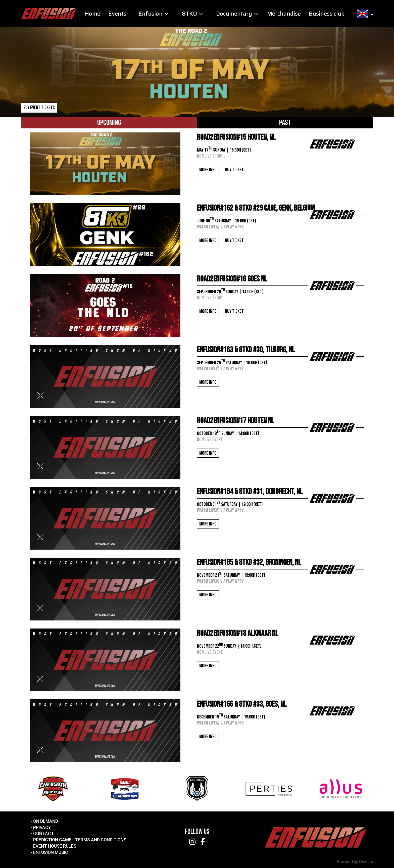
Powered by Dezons (355, 862)
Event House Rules (55, 846)
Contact (44, 834)
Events (117, 14)
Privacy (42, 828)
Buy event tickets (39, 108)
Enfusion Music (51, 852)
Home (93, 14)
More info (208, 170)
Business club (327, 14)
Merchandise (284, 14)
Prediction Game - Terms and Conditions (80, 840)
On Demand (46, 821)
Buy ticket (234, 170)
